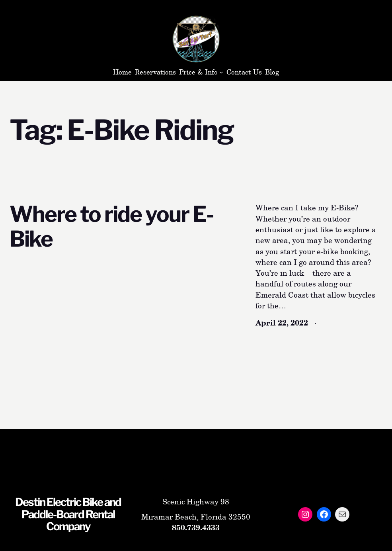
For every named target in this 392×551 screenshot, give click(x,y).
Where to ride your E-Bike (112, 226)
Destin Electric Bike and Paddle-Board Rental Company (68, 514)
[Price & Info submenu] (221, 72)
